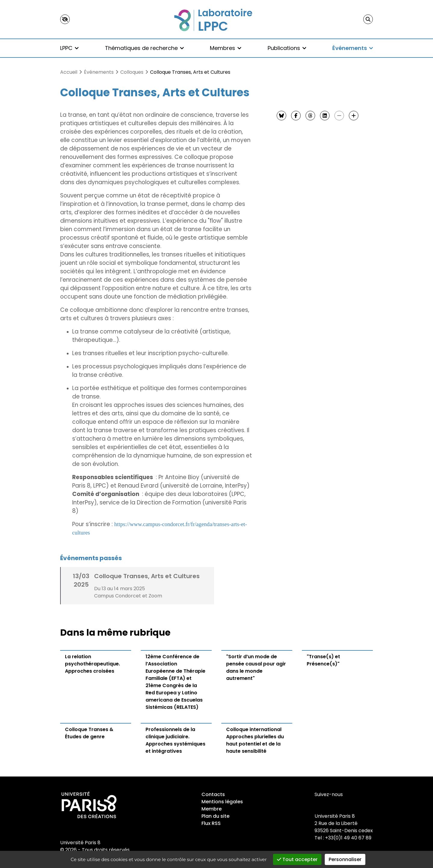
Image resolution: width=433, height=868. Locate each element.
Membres (226, 48)
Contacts (213, 794)
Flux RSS (211, 823)
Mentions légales (222, 802)
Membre (212, 809)
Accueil (69, 72)
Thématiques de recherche (144, 48)
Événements (353, 48)
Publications (287, 48)
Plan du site (215, 816)
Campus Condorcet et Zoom (128, 596)
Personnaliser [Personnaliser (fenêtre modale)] (345, 859)
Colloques (132, 72)
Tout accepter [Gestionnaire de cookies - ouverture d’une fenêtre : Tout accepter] (297, 859)
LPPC (69, 48)
